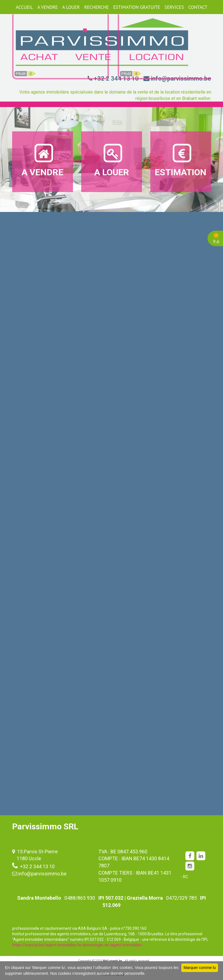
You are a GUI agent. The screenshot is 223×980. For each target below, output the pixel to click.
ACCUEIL (24, 7)
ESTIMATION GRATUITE (137, 7)
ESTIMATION (181, 160)
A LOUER (71, 7)
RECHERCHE (97, 7)
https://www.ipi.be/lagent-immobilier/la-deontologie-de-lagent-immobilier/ (78, 945)
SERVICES (174, 7)
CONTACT (198, 7)
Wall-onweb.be (112, 961)
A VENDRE (48, 7)
